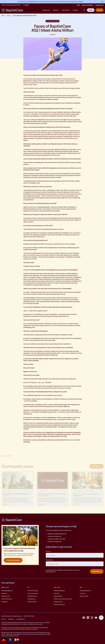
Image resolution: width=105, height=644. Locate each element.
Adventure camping (33, 591)
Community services (33, 593)
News (78, 5)
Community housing (7, 599)
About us (57, 10)
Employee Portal (21, 619)
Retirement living (6, 596)
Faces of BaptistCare (53, 21)
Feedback (11, 619)
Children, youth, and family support (63, 599)
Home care (4, 593)
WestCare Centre (32, 602)
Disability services (32, 596)
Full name (48, 551)
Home (3, 16)
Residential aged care (7, 591)
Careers (76, 10)
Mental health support (59, 604)
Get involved (66, 10)
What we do (47, 10)
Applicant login (99, 5)
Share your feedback (88, 5)
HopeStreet (4, 602)
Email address (49, 560)
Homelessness (31, 599)
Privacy (3, 619)
